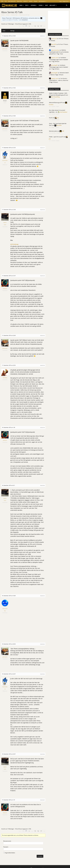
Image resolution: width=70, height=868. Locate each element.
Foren (8, 15)
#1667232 (42, 674)
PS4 (6, 1)
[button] (67, 5)
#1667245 (42, 754)
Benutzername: (7, 841)
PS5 (2, 1)
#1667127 (42, 148)
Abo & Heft (53, 5)
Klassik (36, 1)
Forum (41, 5)
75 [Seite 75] (35, 26)
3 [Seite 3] (29, 26)
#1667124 (42, 88)
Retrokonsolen (53, 131)
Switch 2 (25, 1)
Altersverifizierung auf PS (56, 103)
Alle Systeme (43, 1)
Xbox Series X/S (12, 1)
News (22, 5)
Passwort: (6, 847)
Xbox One (19, 1)
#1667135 (42, 365)
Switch (31, 1)
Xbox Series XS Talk (12, 12)
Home (3, 15)
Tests (27, 5)
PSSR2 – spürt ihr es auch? (56, 137)
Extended (34, 5)
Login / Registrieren (64, 1)
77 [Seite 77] (41, 26)
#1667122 (42, 36)
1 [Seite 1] (23, 26)
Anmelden (40, 856)
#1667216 (42, 596)
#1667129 (42, 276)
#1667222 (42, 644)
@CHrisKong (14, 244)
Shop (46, 5)
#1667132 (42, 336)
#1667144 (42, 428)
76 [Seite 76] (38, 26)
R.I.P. (60, 39)
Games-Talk (14, 15)
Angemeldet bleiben (10, 853)
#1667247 (42, 800)
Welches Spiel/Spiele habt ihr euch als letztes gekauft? (59, 52)
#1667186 (42, 485)
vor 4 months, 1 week (16, 20)
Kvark (51, 118)
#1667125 (42, 116)
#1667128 (42, 210)
